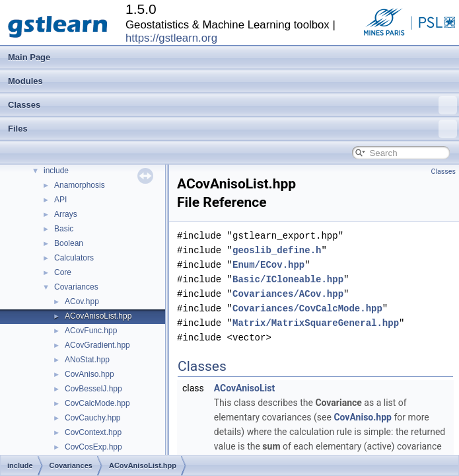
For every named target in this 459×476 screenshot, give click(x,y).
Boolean (69, 243)
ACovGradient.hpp (97, 345)
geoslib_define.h (277, 250)
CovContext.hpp (93, 432)
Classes (232, 105)
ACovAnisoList (244, 388)
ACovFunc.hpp (91, 331)
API (60, 200)
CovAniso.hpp (89, 374)
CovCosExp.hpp (93, 447)
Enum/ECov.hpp (268, 265)
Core (63, 272)
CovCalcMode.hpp (97, 403)
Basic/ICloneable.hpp (288, 279)
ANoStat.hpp (87, 360)
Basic (64, 229)
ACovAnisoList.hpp (98, 316)
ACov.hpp (82, 301)
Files (232, 129)
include (56, 171)
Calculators (74, 258)
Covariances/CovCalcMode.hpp (307, 308)
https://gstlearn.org (171, 38)
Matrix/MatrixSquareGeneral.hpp (316, 323)
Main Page (29, 57)
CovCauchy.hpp (93, 418)
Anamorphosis (80, 185)
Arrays (66, 214)
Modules (25, 81)
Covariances (76, 287)
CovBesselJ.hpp (93, 389)
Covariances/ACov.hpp (288, 294)
